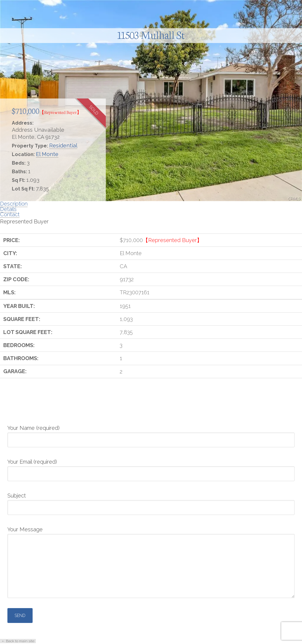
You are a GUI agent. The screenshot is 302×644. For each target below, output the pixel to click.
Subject (151, 502)
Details (8, 209)
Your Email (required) (151, 468)
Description (14, 204)
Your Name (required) (151, 434)
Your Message (151, 534)
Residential (63, 146)
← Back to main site (18, 641)
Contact (10, 214)
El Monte (47, 154)
